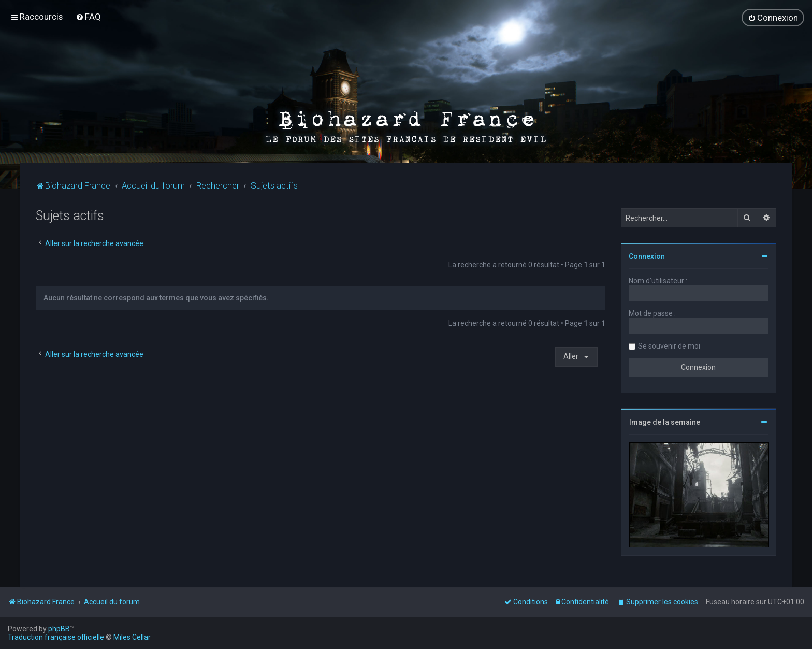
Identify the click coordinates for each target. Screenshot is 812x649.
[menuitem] (88, 17)
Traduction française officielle (56, 637)
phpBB (59, 629)
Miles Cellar (132, 637)
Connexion (647, 255)
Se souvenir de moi (669, 345)
